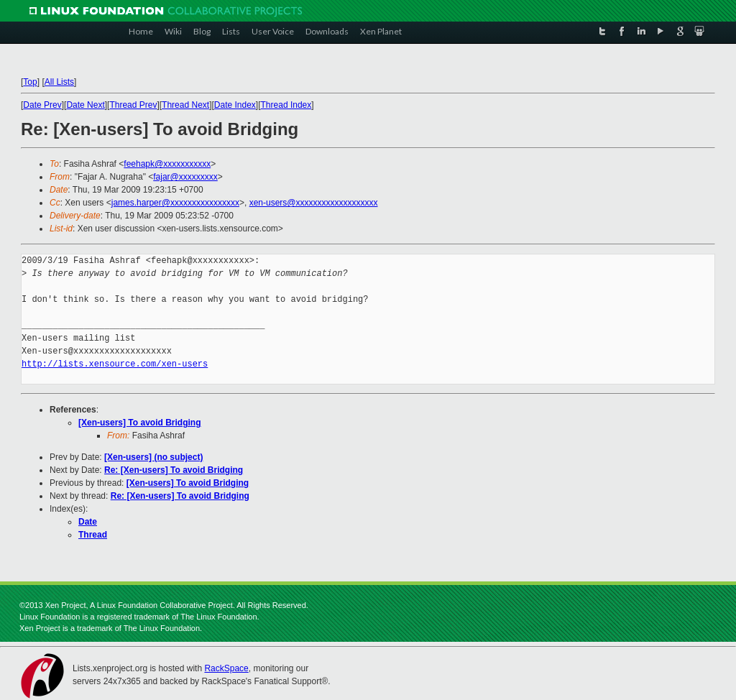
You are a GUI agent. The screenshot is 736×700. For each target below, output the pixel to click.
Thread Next (185, 105)
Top (30, 82)
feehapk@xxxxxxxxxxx (167, 164)
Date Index (235, 105)
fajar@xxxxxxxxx (185, 177)
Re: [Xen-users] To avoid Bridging (174, 470)
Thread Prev (133, 105)
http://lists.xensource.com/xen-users (115, 364)
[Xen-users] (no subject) (153, 457)
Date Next (85, 105)
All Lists (59, 82)
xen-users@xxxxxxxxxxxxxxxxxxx (314, 203)
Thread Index (286, 105)
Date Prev (42, 105)
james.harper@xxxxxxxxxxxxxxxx (175, 203)
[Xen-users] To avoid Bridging (139, 423)
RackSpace (226, 668)
